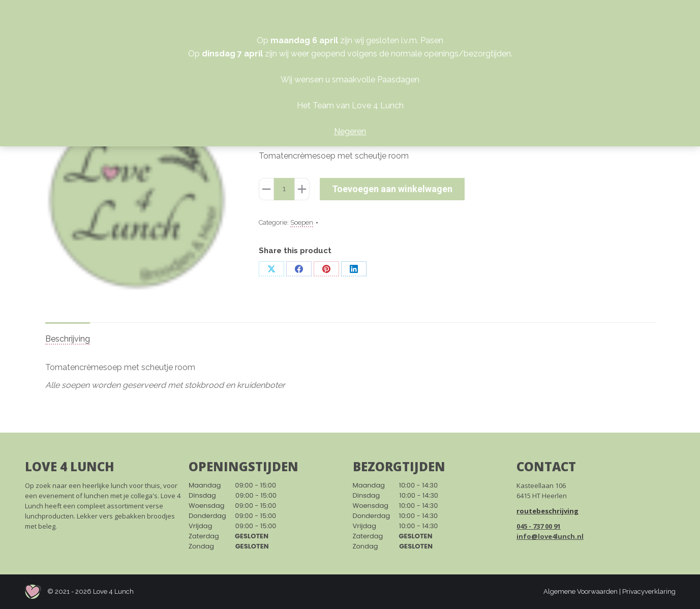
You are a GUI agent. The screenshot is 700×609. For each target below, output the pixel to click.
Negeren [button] (350, 131)
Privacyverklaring (649, 591)
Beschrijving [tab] (68, 339)
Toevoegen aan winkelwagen (392, 189)
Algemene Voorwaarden (581, 591)
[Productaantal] (284, 189)
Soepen (302, 222)
